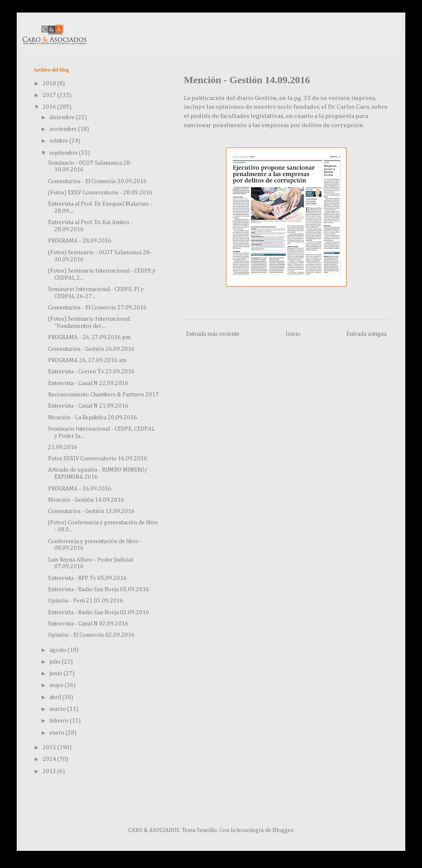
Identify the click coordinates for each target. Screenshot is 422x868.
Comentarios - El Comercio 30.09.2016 (97, 181)
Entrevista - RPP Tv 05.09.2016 (87, 578)
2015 (50, 748)
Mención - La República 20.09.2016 (93, 418)
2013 (50, 771)
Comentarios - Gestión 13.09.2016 (91, 511)
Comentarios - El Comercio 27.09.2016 (97, 308)
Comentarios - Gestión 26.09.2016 (91, 349)
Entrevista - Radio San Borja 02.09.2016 (99, 613)
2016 (50, 107)
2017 (50, 95)
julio (56, 662)
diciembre (63, 117)
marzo (58, 709)
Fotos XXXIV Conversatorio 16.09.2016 (98, 459)
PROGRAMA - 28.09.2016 (80, 241)
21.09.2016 (63, 447)
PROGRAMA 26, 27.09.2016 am (87, 360)
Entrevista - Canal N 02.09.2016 (88, 624)
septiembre (64, 153)
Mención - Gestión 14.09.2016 (86, 500)
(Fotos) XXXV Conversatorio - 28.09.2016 (100, 193)
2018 (50, 84)
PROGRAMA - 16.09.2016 (80, 489)
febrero (60, 721)
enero (57, 733)
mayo (57, 685)
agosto (58, 650)
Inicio (293, 334)
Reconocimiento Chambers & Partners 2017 (103, 395)
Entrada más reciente (213, 334)
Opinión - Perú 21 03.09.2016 (86, 601)
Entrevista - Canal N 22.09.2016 (88, 383)
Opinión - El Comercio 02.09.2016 (91, 635)
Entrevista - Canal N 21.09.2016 (88, 406)
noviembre (64, 129)
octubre (59, 141)
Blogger (283, 830)
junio (56, 674)
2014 (50, 759)
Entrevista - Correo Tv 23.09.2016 (91, 372)
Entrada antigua (366, 334)
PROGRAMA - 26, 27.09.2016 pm (89, 337)
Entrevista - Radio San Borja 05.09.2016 (99, 590)
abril (56, 697)
